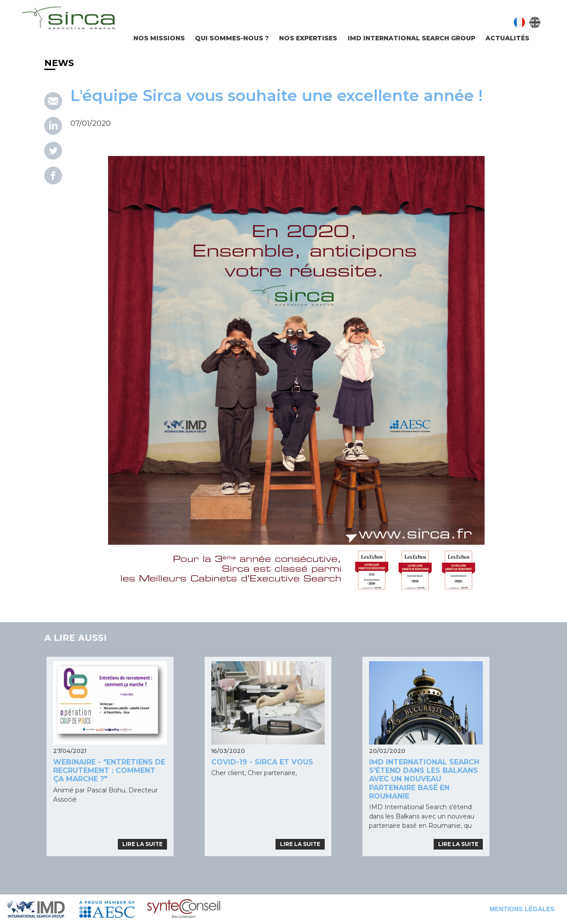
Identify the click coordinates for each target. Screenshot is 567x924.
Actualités (507, 38)
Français (519, 22)
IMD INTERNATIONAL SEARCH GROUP (412, 38)
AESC (113, 909)
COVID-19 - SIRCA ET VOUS (262, 762)
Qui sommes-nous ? (232, 38)
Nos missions (159, 38)
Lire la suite (142, 844)
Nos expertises (308, 38)
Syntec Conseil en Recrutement (206, 909)
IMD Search (43, 909)
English (535, 22)
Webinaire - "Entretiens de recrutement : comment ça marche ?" (109, 770)
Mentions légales (522, 909)
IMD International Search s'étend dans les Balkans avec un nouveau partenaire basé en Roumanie (424, 779)
